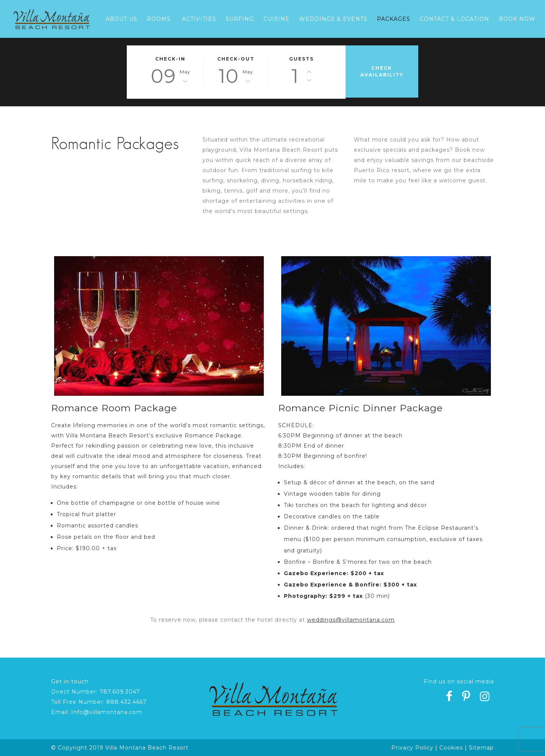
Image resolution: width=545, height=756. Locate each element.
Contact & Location (455, 19)
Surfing (240, 19)
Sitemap (481, 748)
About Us (121, 19)
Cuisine (276, 19)
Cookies (451, 748)
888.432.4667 (127, 702)
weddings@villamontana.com (351, 620)
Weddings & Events (333, 19)
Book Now (517, 19)
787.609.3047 (120, 692)
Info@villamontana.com (107, 712)
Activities (199, 19)
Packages (394, 19)
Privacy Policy (412, 748)
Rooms (159, 19)
